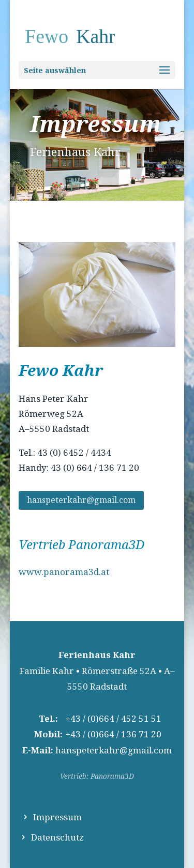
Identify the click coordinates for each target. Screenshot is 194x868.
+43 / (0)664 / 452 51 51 (114, 718)
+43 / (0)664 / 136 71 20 (114, 734)
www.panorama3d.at (64, 572)
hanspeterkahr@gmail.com (81, 500)
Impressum (57, 817)
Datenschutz (57, 837)
